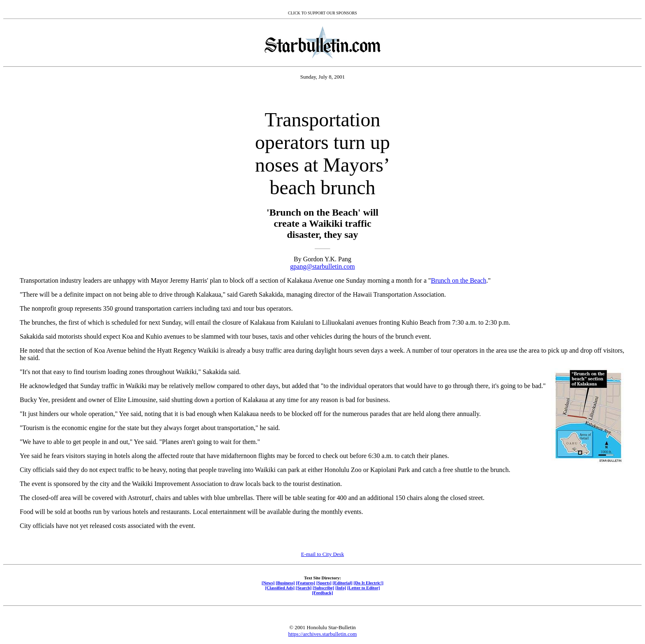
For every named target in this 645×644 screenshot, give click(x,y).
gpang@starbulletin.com (322, 266)
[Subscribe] (323, 588)
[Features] (305, 583)
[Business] (285, 583)
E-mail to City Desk (322, 554)
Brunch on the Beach (459, 280)
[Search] (304, 588)
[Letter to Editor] (364, 588)
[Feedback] (322, 593)
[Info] (341, 588)
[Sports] (324, 583)
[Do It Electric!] (368, 583)
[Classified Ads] (280, 588)
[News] (268, 583)
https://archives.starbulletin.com (323, 634)
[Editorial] (342, 583)
